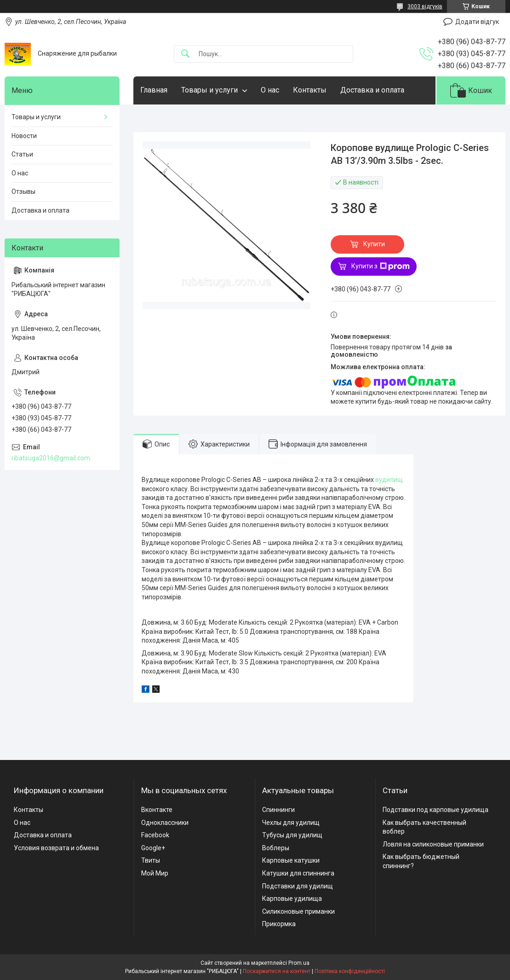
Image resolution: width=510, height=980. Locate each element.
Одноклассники (165, 823)
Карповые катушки (291, 860)
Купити (374, 244)
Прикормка (279, 924)
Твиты (151, 860)
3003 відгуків (425, 6)
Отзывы (23, 191)
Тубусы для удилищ (292, 835)
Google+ (153, 848)
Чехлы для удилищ (291, 823)
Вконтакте (157, 810)
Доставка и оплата (372, 90)
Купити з (381, 267)
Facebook (155, 835)
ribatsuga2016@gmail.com (51, 458)
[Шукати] (185, 54)
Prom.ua (299, 963)
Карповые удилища (292, 899)
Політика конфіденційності (350, 971)
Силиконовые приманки (298, 911)
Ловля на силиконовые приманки (433, 844)
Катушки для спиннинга (298, 873)
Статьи (22, 154)
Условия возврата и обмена (56, 848)
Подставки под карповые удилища (436, 810)
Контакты (310, 90)
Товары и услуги (209, 90)
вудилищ (389, 480)
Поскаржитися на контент (277, 971)
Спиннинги (278, 810)
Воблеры (276, 848)
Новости (24, 136)
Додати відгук (477, 22)
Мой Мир (155, 873)
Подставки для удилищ (298, 886)
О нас (270, 90)
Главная (154, 90)
